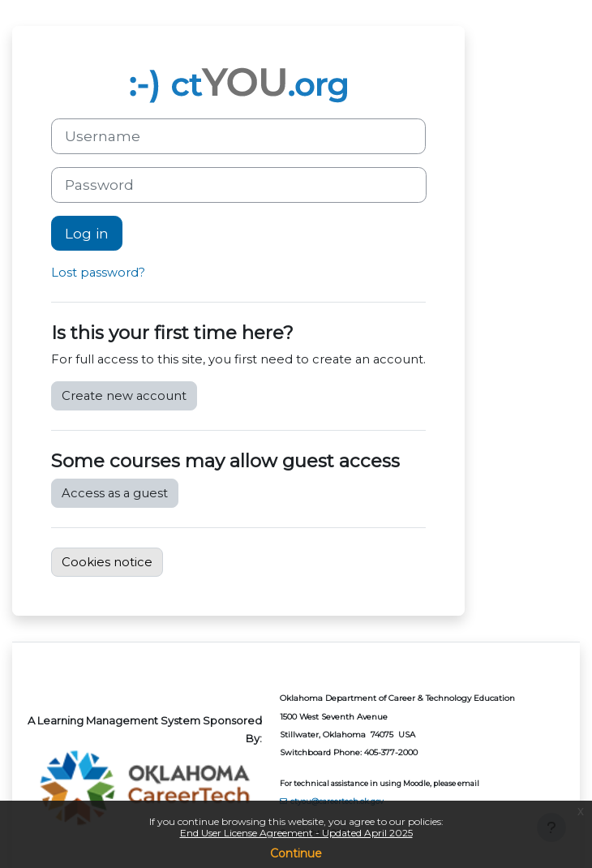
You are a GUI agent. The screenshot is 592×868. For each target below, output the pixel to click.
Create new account (124, 396)
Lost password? (98, 273)
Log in (87, 233)
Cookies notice (107, 562)
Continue (296, 853)
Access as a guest (115, 493)
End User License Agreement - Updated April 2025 (296, 833)
